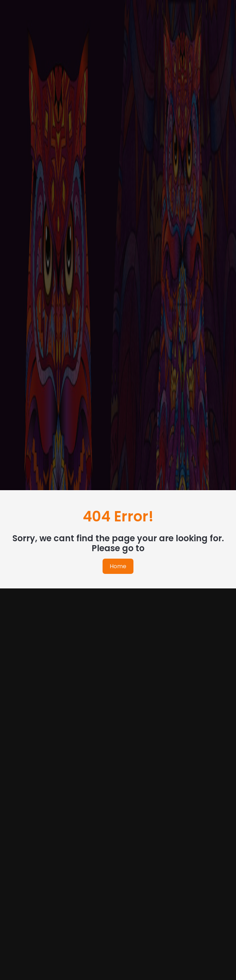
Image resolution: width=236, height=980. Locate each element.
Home (118, 566)
